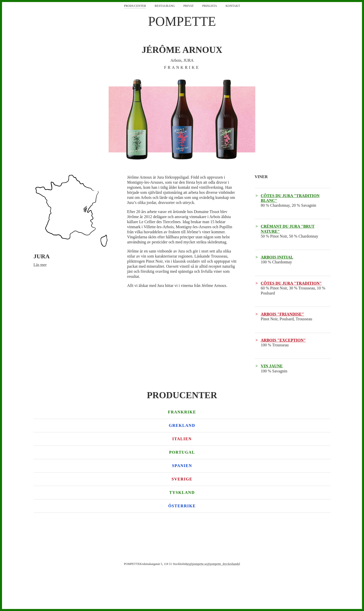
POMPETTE (182, 21)
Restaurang (165, 6)
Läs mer (40, 265)
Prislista (210, 6)
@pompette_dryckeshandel (224, 564)
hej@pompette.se (196, 564)
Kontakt (233, 6)
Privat (189, 6)
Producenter (135, 6)
